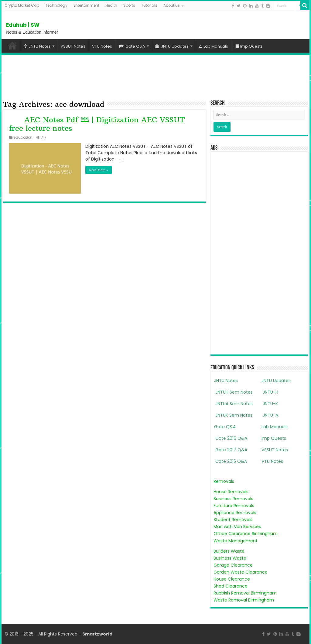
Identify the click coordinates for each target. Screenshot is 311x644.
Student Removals (233, 520)
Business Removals (233, 499)
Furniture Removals (234, 506)
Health (111, 5)
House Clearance (232, 579)
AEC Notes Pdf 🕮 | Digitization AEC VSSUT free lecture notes (97, 124)
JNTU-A (270, 415)
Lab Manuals (213, 46)
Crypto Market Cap (22, 5)
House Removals (231, 492)
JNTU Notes (37, 46)
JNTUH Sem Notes (233, 392)
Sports (129, 5)
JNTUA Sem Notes (233, 404)
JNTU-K (270, 404)
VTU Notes (102, 46)
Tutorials (149, 5)
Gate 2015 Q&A (231, 461)
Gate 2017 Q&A (231, 450)
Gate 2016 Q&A (231, 438)
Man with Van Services (237, 527)
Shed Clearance (231, 586)
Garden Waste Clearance (241, 572)
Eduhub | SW (23, 25)
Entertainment (86, 5)
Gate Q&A (132, 46)
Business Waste (230, 558)
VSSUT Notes (73, 46)
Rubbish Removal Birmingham (245, 593)
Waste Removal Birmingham (244, 600)
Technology (56, 5)
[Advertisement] (155, 76)
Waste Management (236, 541)
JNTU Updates (172, 46)
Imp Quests (249, 46)
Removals (224, 481)
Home (12, 46)
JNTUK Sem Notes (233, 415)
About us (172, 5)
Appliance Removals (235, 513)
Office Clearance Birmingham (246, 534)
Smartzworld (97, 634)
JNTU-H (270, 392)
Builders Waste (229, 551)
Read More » (99, 170)
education (23, 137)
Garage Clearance (233, 565)
